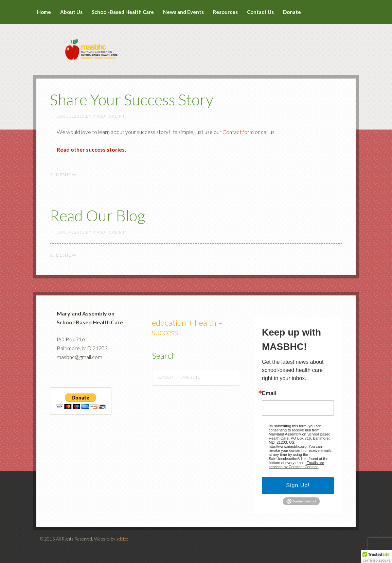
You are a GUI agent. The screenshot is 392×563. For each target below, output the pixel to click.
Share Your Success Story (132, 100)
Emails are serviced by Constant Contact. (296, 465)
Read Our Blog (97, 216)
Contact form (238, 132)
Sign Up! (298, 485)
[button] (376, 557)
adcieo (122, 539)
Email (269, 393)
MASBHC (196, 45)
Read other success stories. (91, 149)
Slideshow (63, 175)
